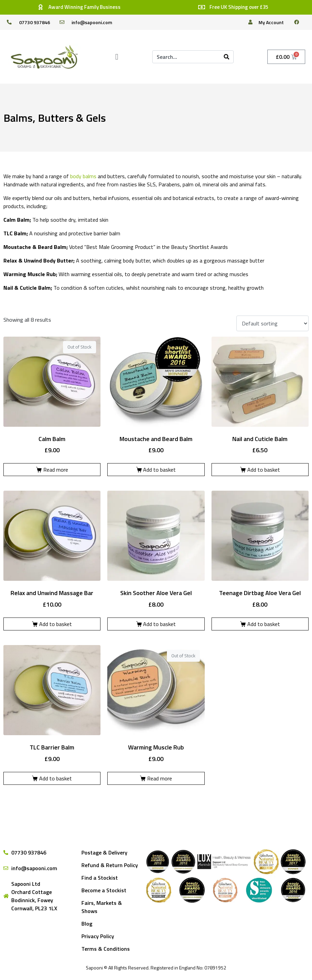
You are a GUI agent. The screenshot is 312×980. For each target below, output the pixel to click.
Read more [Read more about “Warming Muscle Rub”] (160, 778)
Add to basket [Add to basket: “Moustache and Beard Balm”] (159, 470)
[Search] (227, 57)
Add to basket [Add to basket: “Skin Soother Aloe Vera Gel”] (159, 624)
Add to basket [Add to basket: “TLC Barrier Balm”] (56, 778)
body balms (83, 176)
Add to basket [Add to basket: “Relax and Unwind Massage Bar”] (56, 624)
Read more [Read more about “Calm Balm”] (56, 470)
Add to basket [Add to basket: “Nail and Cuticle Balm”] (264, 470)
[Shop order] (272, 323)
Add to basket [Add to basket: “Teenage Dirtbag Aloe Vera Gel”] (264, 624)
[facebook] (299, 22)
